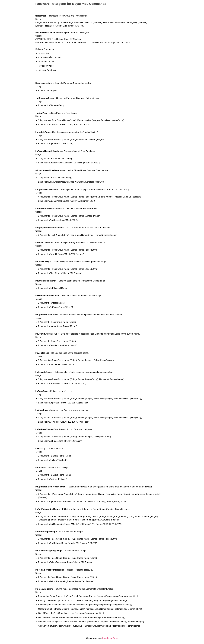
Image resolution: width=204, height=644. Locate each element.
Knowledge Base (110, 638)
